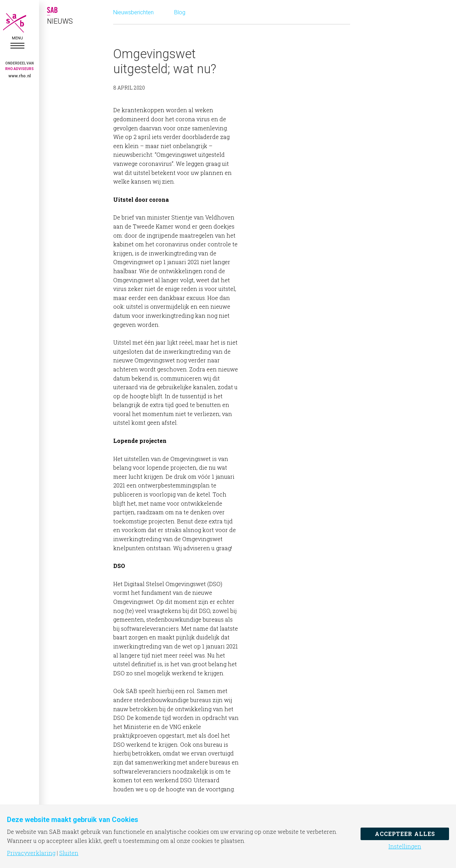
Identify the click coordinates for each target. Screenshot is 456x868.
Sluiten (69, 853)
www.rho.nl (20, 76)
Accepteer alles (405, 834)
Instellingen (405, 846)
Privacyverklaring (31, 853)
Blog (180, 12)
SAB (17, 23)
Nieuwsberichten (133, 12)
